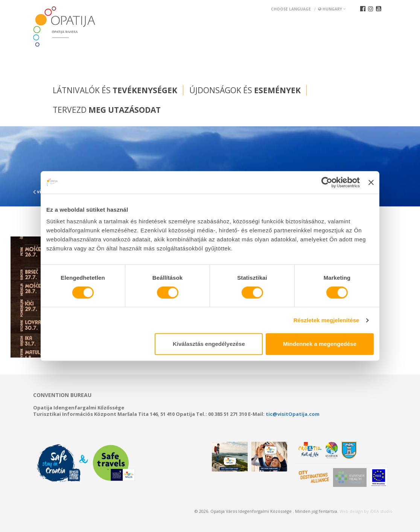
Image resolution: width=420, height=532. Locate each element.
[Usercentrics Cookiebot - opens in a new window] (327, 182)
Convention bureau (62, 395)
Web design (351, 511)
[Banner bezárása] (371, 182)
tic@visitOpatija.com (293, 414)
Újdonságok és (245, 90)
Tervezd (107, 110)
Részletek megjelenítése (326, 320)
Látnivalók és (115, 90)
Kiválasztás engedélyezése (209, 344)
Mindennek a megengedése (320, 344)
